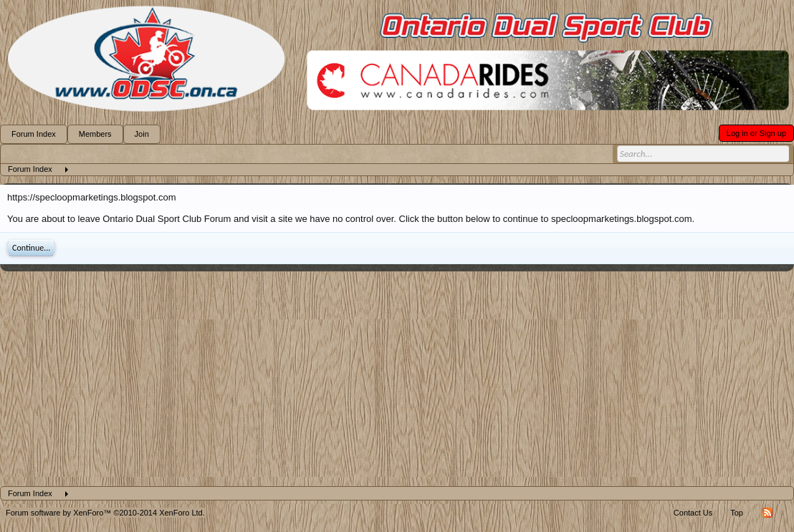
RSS (767, 513)
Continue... (31, 248)
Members (95, 134)
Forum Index (34, 134)
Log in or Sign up (756, 133)
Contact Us (693, 513)
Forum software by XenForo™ (105, 513)
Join (142, 134)
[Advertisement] (397, 379)
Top (737, 513)
